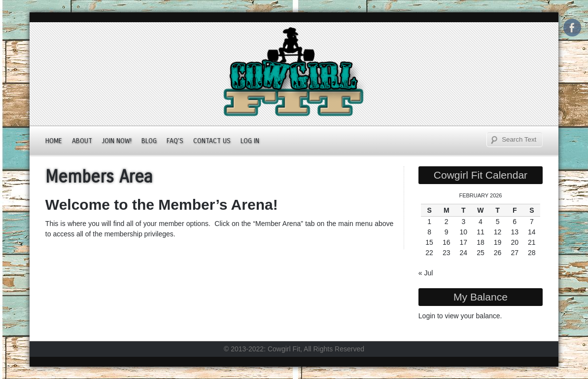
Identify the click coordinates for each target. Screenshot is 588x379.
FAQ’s (175, 141)
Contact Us (212, 141)
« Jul (426, 273)
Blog (149, 141)
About (82, 141)
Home (54, 141)
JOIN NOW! (117, 141)
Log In (250, 141)
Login (427, 316)
